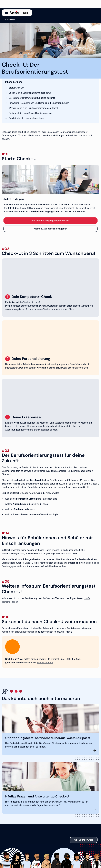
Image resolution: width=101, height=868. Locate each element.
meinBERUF (12, 19)
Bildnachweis (86, 840)
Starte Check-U (16, 88)
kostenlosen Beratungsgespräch (18, 632)
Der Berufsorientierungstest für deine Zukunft (32, 98)
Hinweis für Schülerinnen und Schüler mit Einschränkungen (39, 103)
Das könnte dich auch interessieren (27, 118)
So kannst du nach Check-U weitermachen (30, 113)
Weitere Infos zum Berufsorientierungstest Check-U (34, 108)
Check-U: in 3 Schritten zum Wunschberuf (30, 93)
